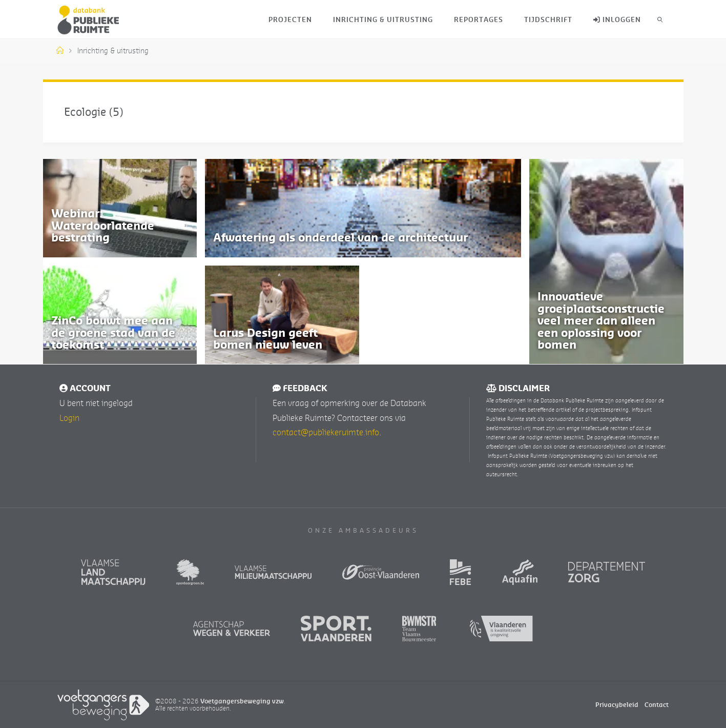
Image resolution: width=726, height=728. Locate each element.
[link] (660, 19)
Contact (657, 704)
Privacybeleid (617, 704)
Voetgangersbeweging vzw (242, 700)
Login (69, 417)
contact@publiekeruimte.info (326, 432)
